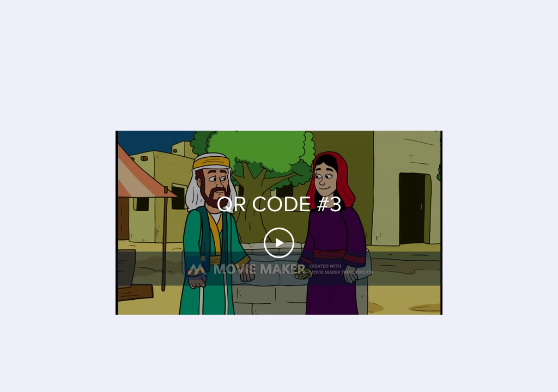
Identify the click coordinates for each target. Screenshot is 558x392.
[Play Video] (279, 243)
